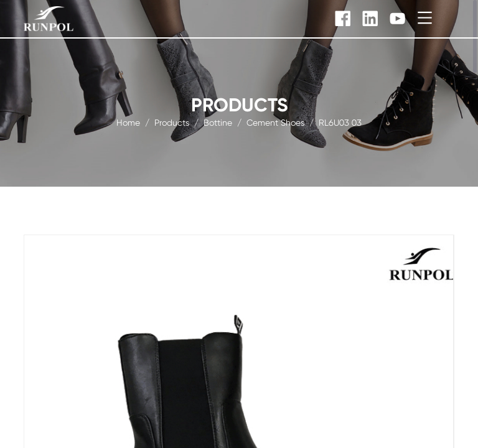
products (172, 122)
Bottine (218, 122)
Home (128, 122)
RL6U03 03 (340, 122)
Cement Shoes (275, 122)
